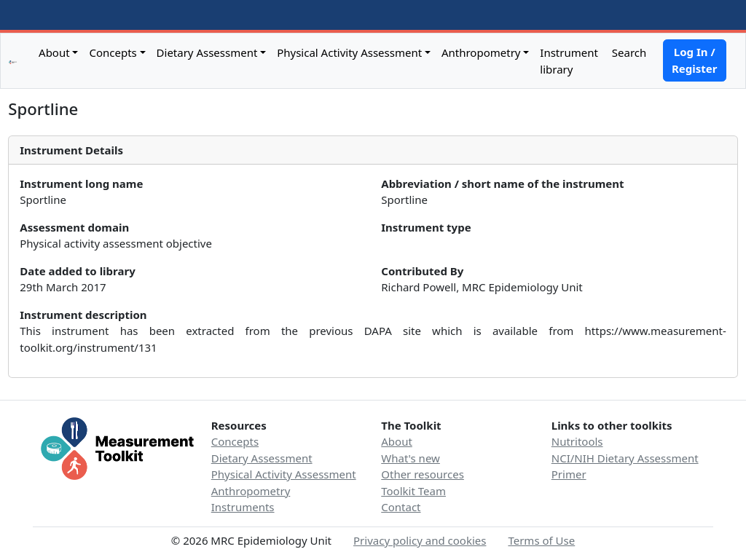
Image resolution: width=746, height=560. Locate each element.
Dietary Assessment (207, 52)
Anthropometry (481, 52)
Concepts (113, 52)
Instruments (243, 507)
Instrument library (569, 61)
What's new (411, 458)
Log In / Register (694, 60)
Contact (401, 507)
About (54, 52)
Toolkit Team (413, 491)
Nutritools (577, 441)
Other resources (423, 474)
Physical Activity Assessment (349, 52)
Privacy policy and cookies (420, 540)
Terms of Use (541, 540)
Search (628, 52)
